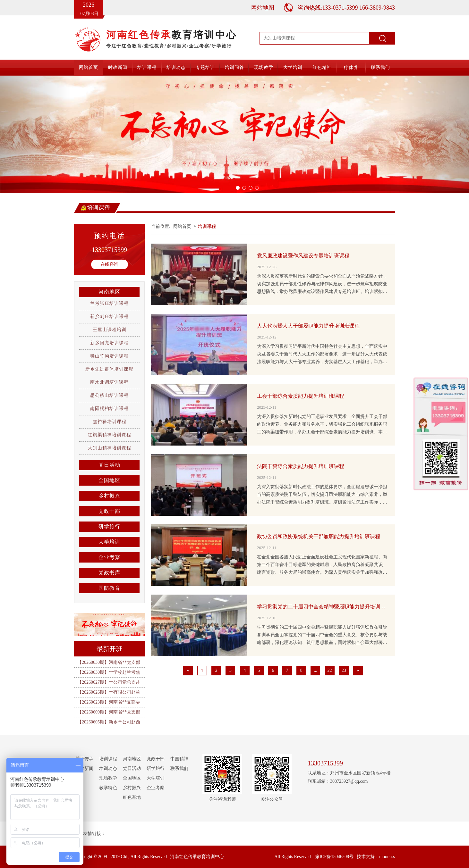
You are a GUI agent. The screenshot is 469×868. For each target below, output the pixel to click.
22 (330, 670)
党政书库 (109, 573)
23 (344, 670)
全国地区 (109, 480)
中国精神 (179, 759)
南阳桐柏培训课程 (109, 409)
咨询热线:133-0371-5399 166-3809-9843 (346, 8)
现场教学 (264, 67)
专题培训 (205, 67)
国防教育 (109, 588)
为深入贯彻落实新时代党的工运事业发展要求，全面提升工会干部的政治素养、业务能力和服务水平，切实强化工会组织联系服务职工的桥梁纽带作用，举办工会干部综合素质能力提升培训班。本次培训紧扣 (322, 425)
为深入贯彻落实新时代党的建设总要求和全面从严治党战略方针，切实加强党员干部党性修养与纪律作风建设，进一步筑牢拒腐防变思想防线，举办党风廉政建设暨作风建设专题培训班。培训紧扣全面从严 (322, 285)
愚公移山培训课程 (109, 395)
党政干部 (109, 511)
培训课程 (147, 67)
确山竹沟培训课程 (109, 356)
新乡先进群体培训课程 (109, 369)
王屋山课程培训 (110, 330)
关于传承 (84, 759)
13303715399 (109, 250)
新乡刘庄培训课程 (109, 317)
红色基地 (132, 797)
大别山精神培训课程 (110, 448)
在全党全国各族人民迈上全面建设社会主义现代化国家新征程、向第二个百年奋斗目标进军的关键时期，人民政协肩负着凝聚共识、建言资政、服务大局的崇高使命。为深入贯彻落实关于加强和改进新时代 (322, 565)
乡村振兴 (109, 496)
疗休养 (351, 67)
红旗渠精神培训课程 (110, 435)
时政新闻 (118, 67)
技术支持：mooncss (376, 857)
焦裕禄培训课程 (110, 422)
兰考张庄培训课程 (109, 303)
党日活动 (109, 465)
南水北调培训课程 (109, 382)
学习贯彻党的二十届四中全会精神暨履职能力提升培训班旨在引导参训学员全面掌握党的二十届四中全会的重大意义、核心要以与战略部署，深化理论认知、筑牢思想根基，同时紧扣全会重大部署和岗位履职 (322, 636)
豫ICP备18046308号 (334, 857)
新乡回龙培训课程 (109, 343)
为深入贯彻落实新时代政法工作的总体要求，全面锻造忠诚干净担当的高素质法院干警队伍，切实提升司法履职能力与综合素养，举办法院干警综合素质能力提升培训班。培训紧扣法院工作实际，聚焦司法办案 (322, 495)
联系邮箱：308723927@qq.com (338, 781)
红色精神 (322, 67)
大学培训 (293, 67)
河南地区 (109, 292)
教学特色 (108, 788)
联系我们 (380, 67)
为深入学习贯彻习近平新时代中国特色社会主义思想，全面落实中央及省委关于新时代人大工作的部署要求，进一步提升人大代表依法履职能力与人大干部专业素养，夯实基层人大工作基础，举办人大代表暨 (322, 355)
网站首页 (89, 67)
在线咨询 (109, 264)
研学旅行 (109, 526)
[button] (35, 134)
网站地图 (263, 8)
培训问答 (234, 67)
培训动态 (176, 67)
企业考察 (109, 557)
